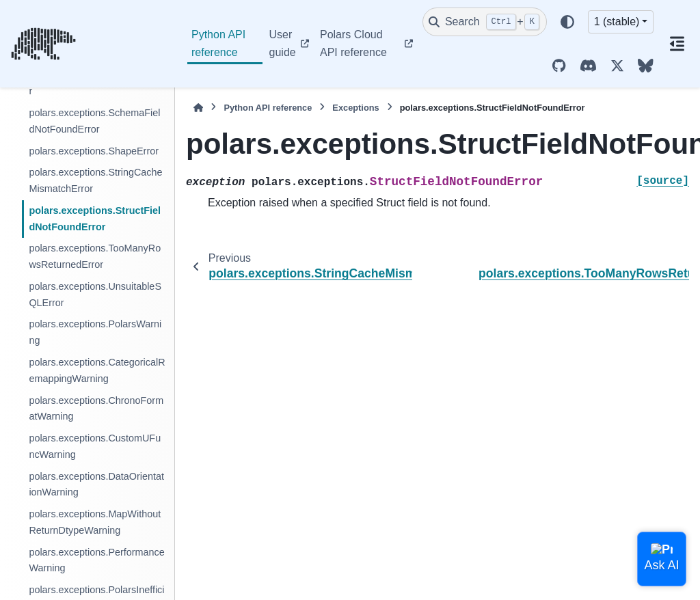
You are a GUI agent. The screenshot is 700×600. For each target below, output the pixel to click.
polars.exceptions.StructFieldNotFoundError (95, 219)
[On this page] (677, 44)
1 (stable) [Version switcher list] (617, 22)
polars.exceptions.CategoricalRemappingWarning (97, 370)
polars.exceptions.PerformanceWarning (96, 560)
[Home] (198, 108)
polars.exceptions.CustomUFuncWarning (95, 446)
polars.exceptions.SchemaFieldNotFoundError (94, 121)
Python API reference (218, 43)
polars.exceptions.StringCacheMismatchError (95, 180)
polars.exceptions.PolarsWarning (95, 332)
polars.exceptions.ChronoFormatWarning (96, 409)
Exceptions (355, 108)
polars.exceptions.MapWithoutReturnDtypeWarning (95, 522)
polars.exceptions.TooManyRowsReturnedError (95, 256)
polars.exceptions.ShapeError (94, 151)
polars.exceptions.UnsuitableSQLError (95, 295)
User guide (283, 43)
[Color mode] (567, 22)
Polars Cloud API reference (353, 43)
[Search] (485, 22)
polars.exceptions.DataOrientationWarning (96, 485)
